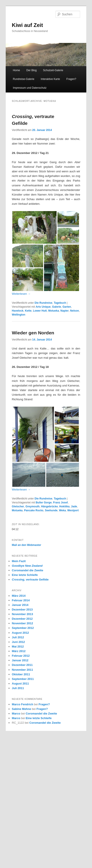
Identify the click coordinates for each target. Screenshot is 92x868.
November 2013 (22, 614)
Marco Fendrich (23, 704)
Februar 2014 (21, 600)
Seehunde (51, 510)
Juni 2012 (18, 642)
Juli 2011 (18, 688)
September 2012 (23, 628)
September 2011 (23, 679)
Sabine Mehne (21, 709)
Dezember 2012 (22, 619)
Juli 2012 (18, 637)
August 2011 (20, 684)
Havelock (18, 311)
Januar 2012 (20, 660)
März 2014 (19, 596)
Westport (73, 510)
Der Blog (32, 70)
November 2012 (22, 623)
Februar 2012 (21, 656)
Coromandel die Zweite (28, 570)
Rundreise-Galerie (24, 79)
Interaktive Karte (50, 79)
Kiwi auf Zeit (27, 25)
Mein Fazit (19, 561)
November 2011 (22, 670)
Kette (28, 311)
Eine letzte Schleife (25, 575)
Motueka (54, 311)
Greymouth (33, 506)
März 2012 (19, 651)
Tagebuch (60, 303)
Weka (62, 510)
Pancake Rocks (34, 510)
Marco (16, 714)
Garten (67, 307)
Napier (65, 311)
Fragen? (71, 79)
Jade (74, 506)
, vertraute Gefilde (30, 580)
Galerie (57, 307)
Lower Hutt (40, 311)
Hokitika (64, 506)
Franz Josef (60, 503)
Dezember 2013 (22, 610)
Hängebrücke (50, 506)
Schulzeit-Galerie (53, 70)
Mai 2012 (18, 647)
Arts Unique (43, 307)
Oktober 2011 (21, 674)
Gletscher (18, 506)
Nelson (75, 311)
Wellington (19, 315)
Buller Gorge (44, 503)
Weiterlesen (21, 294)
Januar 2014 (20, 605)
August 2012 (20, 633)
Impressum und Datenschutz (30, 88)
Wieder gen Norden (33, 333)
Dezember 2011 (22, 665)
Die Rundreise (43, 303)
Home (17, 70)
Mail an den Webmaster (27, 545)
